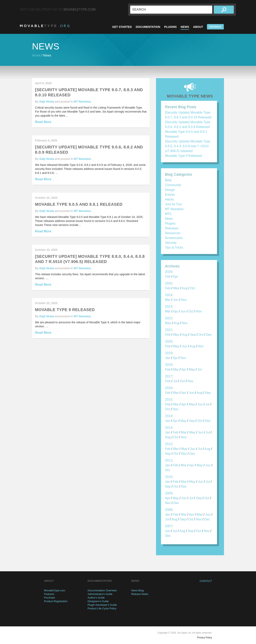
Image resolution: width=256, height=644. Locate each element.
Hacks (169, 199)
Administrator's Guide (100, 594)
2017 (169, 376)
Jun (176, 300)
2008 (169, 510)
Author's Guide (96, 598)
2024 (169, 295)
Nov (184, 300)
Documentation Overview (102, 590)
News (185, 27)
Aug (185, 288)
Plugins (170, 27)
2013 (169, 428)
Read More (43, 122)
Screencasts (174, 238)
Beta (168, 180)
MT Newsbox (82, 102)
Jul (200, 369)
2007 (169, 526)
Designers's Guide (98, 601)
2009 (169, 493)
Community (173, 185)
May (176, 288)
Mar (168, 300)
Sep (193, 335)
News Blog (137, 590)
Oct (192, 288)
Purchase (49, 598)
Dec (209, 335)
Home (36, 55)
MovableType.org (45, 26)
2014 (169, 416)
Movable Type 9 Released (183, 156)
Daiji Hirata (47, 102)
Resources (173, 233)
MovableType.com (80, 10)
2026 (169, 272)
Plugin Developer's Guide (102, 605)
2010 (169, 477)
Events (170, 195)
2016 (169, 388)
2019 (169, 353)
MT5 (168, 214)
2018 (169, 365)
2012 (169, 444)
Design (170, 190)
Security (171, 243)
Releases (172, 228)
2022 (169, 318)
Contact (206, 581)
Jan (168, 358)
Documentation (148, 27)
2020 (169, 341)
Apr (175, 277)
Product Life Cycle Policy (102, 608)
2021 (169, 330)
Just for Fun (173, 204)
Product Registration (56, 601)
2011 (169, 460)
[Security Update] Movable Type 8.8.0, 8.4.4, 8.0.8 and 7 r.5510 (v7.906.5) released (188, 146)
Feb (168, 277)
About (198, 27)
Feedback (215, 27)
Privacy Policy (204, 638)
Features (49, 594)
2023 (169, 307)
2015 (169, 400)
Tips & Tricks (174, 247)
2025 (169, 283)
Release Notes (140, 594)
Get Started (122, 27)
